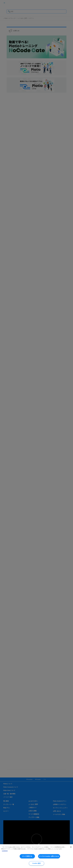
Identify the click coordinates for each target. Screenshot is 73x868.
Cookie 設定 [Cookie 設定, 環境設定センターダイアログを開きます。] (36, 863)
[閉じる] (71, 847)
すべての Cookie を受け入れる (49, 856)
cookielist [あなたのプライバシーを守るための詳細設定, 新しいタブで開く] (5, 851)
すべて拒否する (27, 856)
